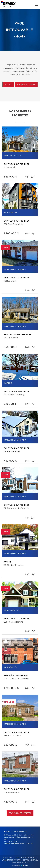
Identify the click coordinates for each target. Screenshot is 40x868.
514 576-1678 (13, 841)
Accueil (8, 85)
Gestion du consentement (20, 862)
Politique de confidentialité (11, 861)
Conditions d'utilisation (30, 861)
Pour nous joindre (26, 85)
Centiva (24, 865)
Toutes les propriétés (20, 813)
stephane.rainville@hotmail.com (22, 844)
